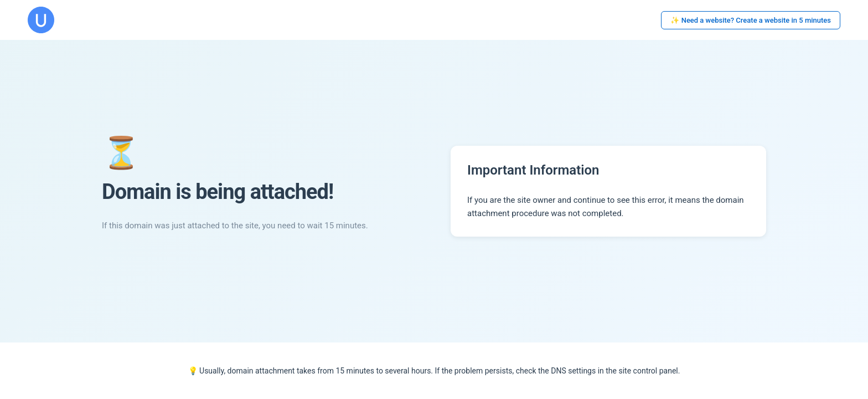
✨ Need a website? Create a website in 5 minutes (751, 20)
